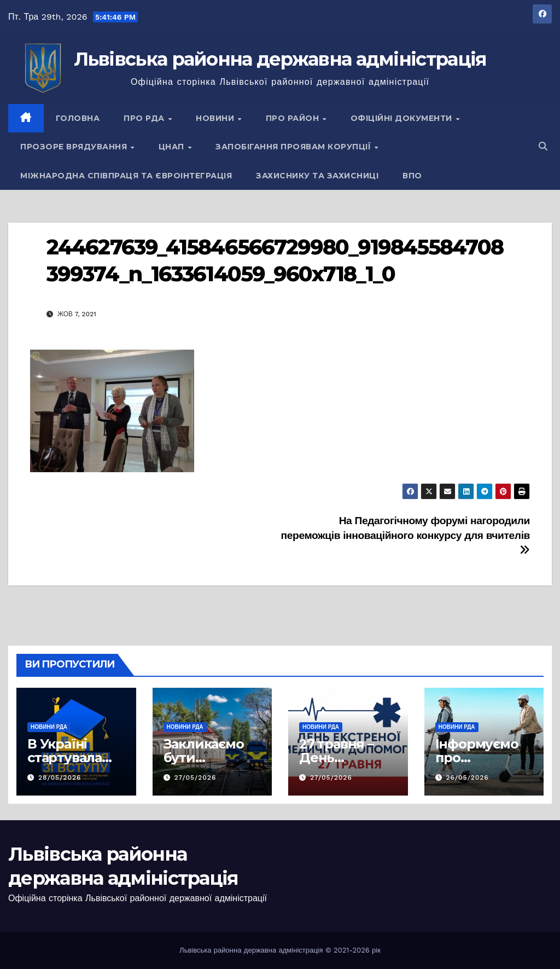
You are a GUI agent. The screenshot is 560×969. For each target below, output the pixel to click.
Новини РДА (49, 727)
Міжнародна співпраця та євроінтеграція (126, 176)
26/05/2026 (467, 777)
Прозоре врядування (75, 147)
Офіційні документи (403, 118)
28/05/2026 (60, 777)
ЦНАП (173, 147)
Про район (294, 118)
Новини (216, 118)
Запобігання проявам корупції (294, 147)
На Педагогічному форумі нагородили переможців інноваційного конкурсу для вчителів (406, 535)
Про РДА (145, 118)
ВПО (412, 176)
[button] (543, 146)
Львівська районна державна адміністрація (280, 59)
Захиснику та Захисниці (317, 176)
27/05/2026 (195, 777)
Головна (78, 118)
